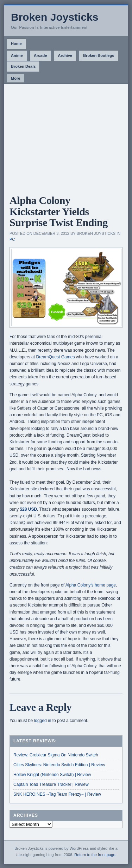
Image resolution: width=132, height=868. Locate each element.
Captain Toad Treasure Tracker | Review (51, 784)
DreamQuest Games (55, 357)
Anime (17, 55)
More (15, 78)
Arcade (40, 55)
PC (12, 239)
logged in (43, 721)
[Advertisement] (66, 137)
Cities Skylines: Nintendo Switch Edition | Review (59, 765)
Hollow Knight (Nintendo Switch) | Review (52, 775)
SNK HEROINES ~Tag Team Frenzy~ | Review (57, 794)
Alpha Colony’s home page (91, 585)
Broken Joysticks (55, 17)
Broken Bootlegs (99, 55)
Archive (65, 55)
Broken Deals (23, 66)
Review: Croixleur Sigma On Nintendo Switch (56, 755)
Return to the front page (95, 855)
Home (16, 44)
